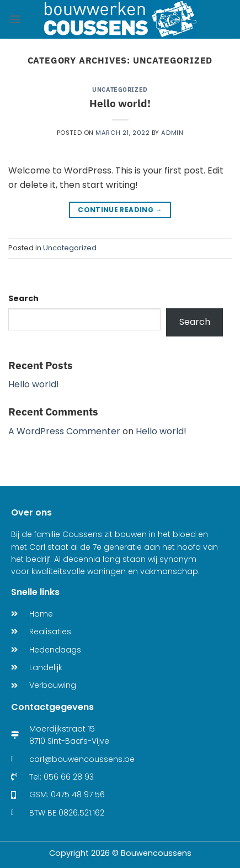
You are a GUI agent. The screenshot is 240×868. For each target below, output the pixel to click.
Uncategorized (120, 90)
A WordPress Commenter (64, 431)
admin (172, 133)
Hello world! (120, 103)
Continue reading (120, 210)
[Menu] (15, 19)
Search (23, 298)
